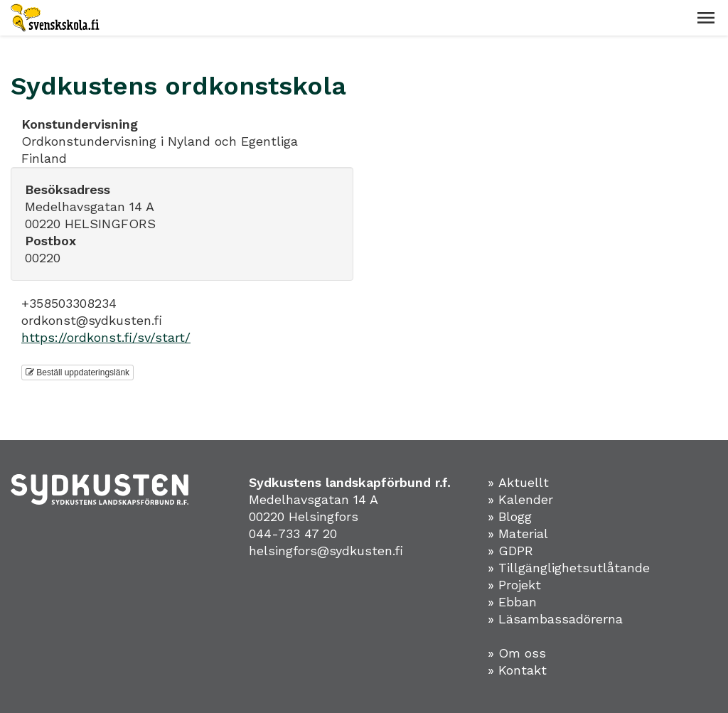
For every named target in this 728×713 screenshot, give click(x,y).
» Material (518, 534)
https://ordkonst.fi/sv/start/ (106, 337)
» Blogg (510, 516)
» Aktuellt (518, 482)
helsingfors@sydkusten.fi (326, 551)
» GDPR (510, 551)
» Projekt (514, 585)
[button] (706, 18)
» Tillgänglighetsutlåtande (569, 568)
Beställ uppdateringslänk (77, 372)
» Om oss (517, 653)
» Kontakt (517, 670)
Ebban (518, 602)
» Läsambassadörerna (555, 619)
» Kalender (520, 499)
